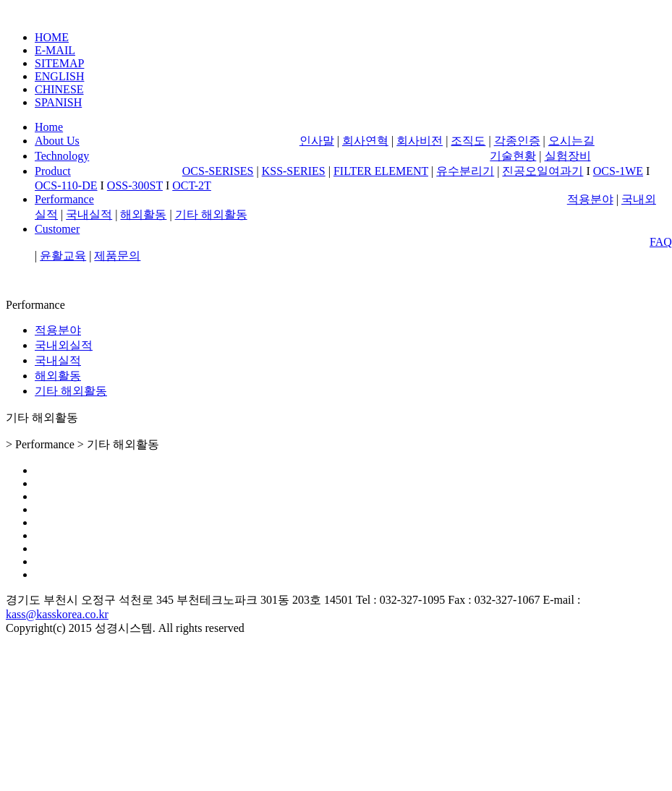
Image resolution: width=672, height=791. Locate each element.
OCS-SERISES (218, 171)
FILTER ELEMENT (381, 171)
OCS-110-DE (66, 185)
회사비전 (420, 141)
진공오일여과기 (543, 171)
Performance (64, 199)
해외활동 (143, 214)
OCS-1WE (618, 171)
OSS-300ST (135, 185)
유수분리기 (465, 171)
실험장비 (568, 156)
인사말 (317, 141)
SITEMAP (59, 63)
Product (53, 171)
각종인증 (517, 141)
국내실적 (89, 214)
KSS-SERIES (294, 171)
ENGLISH (59, 76)
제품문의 (117, 256)
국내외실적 (64, 345)
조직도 (468, 141)
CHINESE (59, 89)
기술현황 (513, 156)
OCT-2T (192, 185)
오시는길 (571, 141)
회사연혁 (365, 141)
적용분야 (590, 199)
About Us (57, 141)
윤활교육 (63, 256)
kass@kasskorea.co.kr (57, 614)
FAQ (661, 242)
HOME (52, 37)
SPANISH (58, 102)
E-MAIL (55, 50)
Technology (62, 156)
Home (49, 127)
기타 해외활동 (211, 214)
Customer (57, 229)
